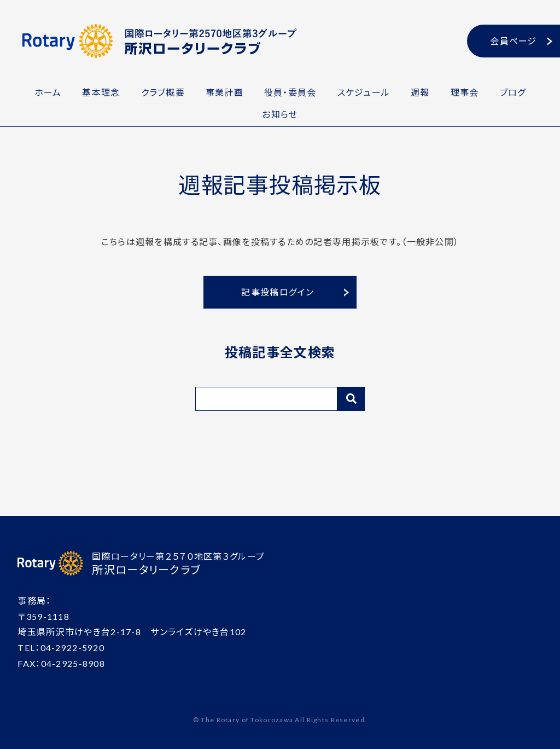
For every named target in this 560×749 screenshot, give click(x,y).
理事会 (468, 92)
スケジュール (365, 92)
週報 (422, 92)
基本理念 (98, 92)
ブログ (517, 92)
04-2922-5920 (72, 646)
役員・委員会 (290, 92)
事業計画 (223, 92)
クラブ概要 (160, 92)
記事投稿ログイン (278, 291)
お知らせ (280, 113)
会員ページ (513, 41)
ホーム (43, 92)
